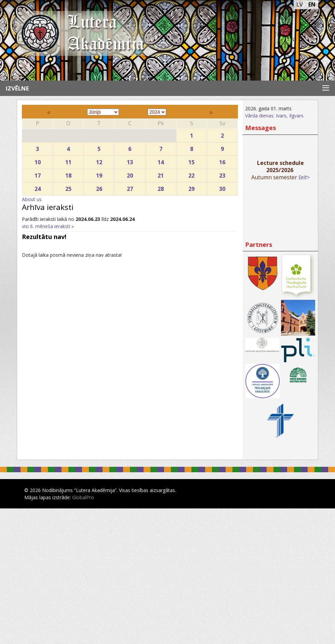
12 (99, 161)
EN (312, 4)
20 (130, 174)
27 (130, 187)
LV (300, 4)
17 (37, 174)
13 (130, 161)
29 (192, 187)
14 (161, 161)
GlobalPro (83, 497)
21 (161, 174)
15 (192, 161)
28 (161, 187)
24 (37, 187)
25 (68, 187)
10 (37, 161)
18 (68, 174)
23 (222, 174)
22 (192, 174)
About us (32, 199)
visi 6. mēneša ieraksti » (48, 226)
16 (222, 161)
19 (99, 174)
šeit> (304, 177)
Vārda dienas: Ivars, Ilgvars (274, 116)
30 (222, 187)
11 (68, 161)
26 (99, 187)
